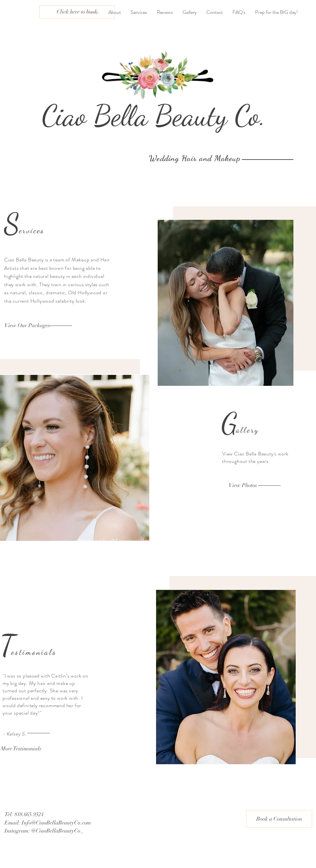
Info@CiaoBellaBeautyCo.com (56, 823)
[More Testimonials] (21, 749)
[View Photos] (243, 485)
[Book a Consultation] (279, 819)
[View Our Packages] (27, 326)
